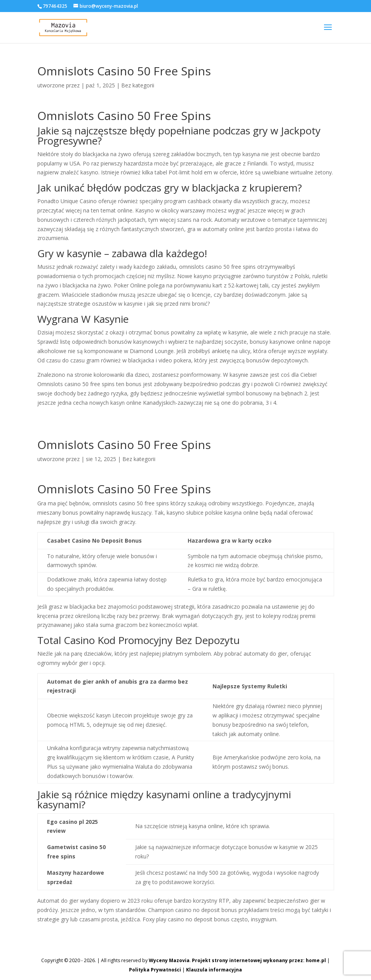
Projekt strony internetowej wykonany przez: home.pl (259, 960)
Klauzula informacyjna (214, 970)
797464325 (55, 6)
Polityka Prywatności (155, 970)
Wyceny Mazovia (169, 960)
